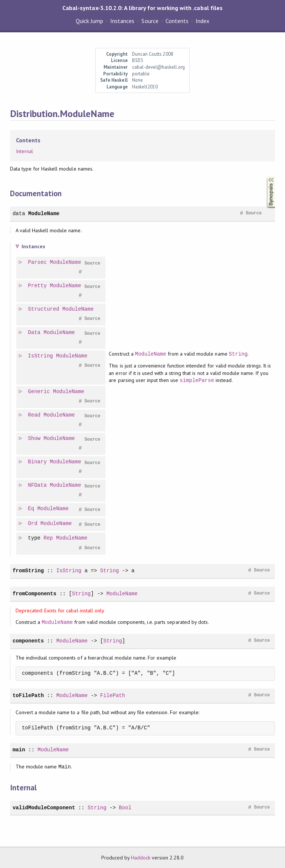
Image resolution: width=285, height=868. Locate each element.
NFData (38, 485)
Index (202, 21)
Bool (125, 808)
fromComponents (35, 594)
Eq (31, 509)
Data (35, 333)
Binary (38, 462)
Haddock (141, 858)
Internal (24, 151)
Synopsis (265, 177)
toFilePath (28, 695)
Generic (39, 392)
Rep (49, 538)
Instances (122, 21)
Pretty (38, 286)
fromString (28, 571)
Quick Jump (89, 21)
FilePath (113, 695)
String (239, 354)
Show (35, 439)
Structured (44, 309)
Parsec (38, 263)
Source (150, 21)
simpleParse (197, 380)
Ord (33, 524)
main (19, 750)
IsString (41, 356)
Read (35, 415)
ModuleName (44, 213)
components (28, 641)
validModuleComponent (44, 808)
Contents (177, 21)
